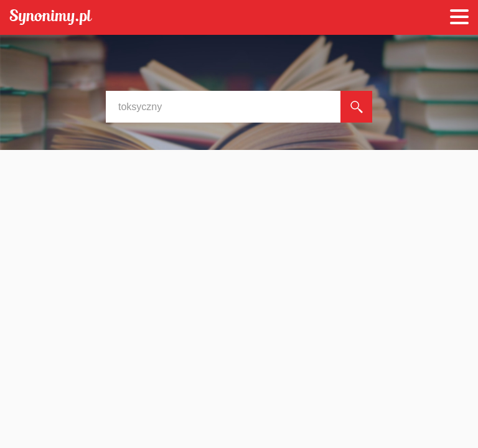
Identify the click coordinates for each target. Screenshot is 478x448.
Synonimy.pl (51, 18)
